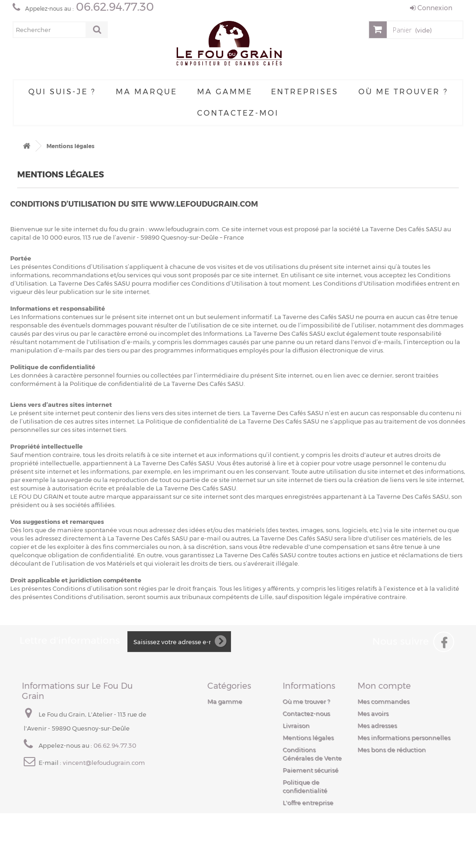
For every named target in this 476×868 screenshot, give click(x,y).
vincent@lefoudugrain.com (104, 763)
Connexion (431, 8)
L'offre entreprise (308, 803)
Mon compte (384, 686)
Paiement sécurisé (311, 770)
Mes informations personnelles (404, 737)
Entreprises (305, 92)
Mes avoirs (373, 713)
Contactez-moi (238, 113)
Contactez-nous (306, 713)
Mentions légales (308, 737)
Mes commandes (383, 701)
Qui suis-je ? (62, 92)
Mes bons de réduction (392, 750)
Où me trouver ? (403, 92)
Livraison (296, 725)
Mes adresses (377, 725)
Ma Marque (146, 92)
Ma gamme (225, 92)
